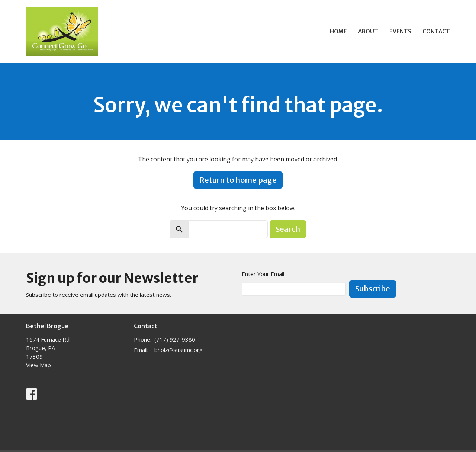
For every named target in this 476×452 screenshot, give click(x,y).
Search (288, 229)
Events (400, 31)
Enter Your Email (263, 274)
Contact (436, 31)
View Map (38, 365)
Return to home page (238, 180)
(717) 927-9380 (175, 339)
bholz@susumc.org (178, 350)
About (368, 31)
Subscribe (373, 288)
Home (338, 31)
